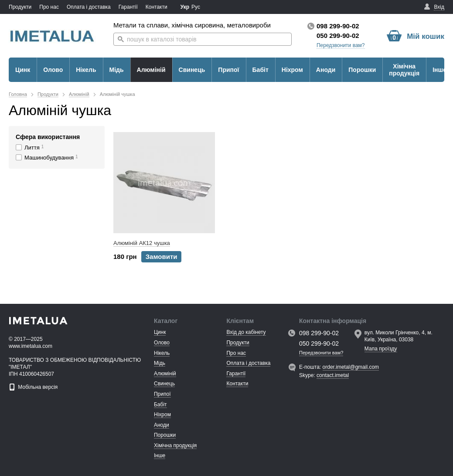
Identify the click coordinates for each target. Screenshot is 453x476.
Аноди (326, 70)
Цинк (23, 70)
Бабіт (261, 70)
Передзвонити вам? (341, 45)
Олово (53, 70)
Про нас (49, 7)
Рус (196, 7)
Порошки (362, 70)
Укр (185, 7)
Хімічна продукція (404, 70)
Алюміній (151, 70)
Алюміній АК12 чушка (142, 243)
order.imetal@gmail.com (351, 367)
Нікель (86, 70)
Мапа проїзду (381, 349)
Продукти (20, 7)
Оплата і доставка (89, 7)
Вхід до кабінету (246, 332)
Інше (439, 70)
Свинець (192, 70)
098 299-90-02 (338, 26)
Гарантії (128, 7)
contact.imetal (333, 375)
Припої (228, 70)
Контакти (157, 7)
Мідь (117, 70)
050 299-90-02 (338, 36)
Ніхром (292, 70)
